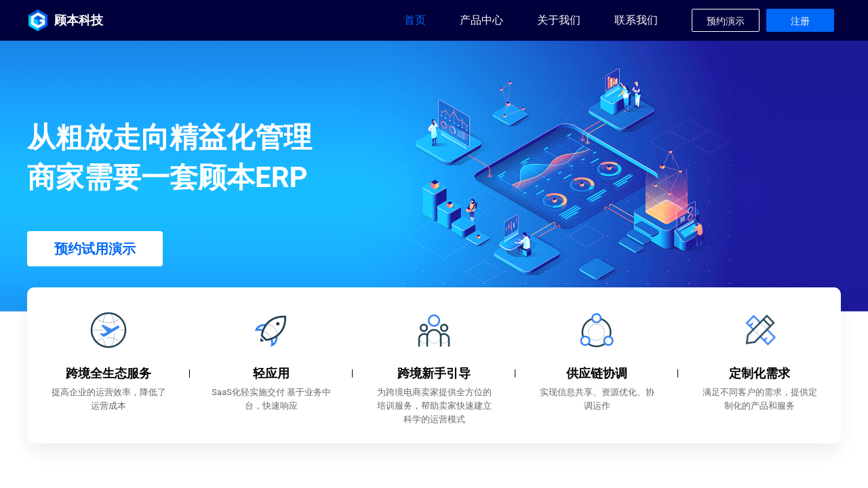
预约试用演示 (95, 249)
